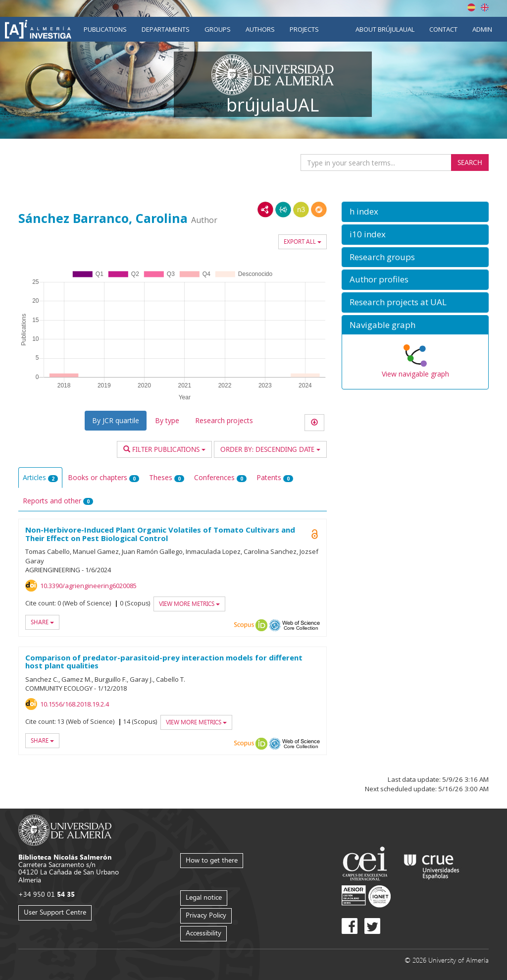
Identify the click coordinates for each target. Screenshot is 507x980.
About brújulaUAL (385, 29)
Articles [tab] (40, 477)
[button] (415, 212)
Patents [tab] (275, 477)
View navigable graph (415, 374)
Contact (443, 29)
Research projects (224, 420)
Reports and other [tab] (58, 501)
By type (167, 420)
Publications (105, 29)
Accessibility (203, 933)
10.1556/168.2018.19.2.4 (75, 704)
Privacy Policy (206, 915)
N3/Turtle (301, 210)
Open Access (315, 534)
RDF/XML (265, 210)
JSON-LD (283, 210)
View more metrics (189, 604)
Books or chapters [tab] (103, 477)
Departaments (166, 29)
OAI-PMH (275, 625)
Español (471, 7)
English (485, 7)
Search (470, 162)
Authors (260, 29)
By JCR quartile (116, 420)
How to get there (212, 860)
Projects (304, 29)
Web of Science (301, 625)
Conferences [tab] (220, 477)
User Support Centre (55, 912)
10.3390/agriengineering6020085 (88, 586)
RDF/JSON (319, 210)
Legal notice (204, 897)
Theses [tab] (167, 477)
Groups (218, 29)
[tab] (415, 212)
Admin (482, 29)
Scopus (244, 625)
